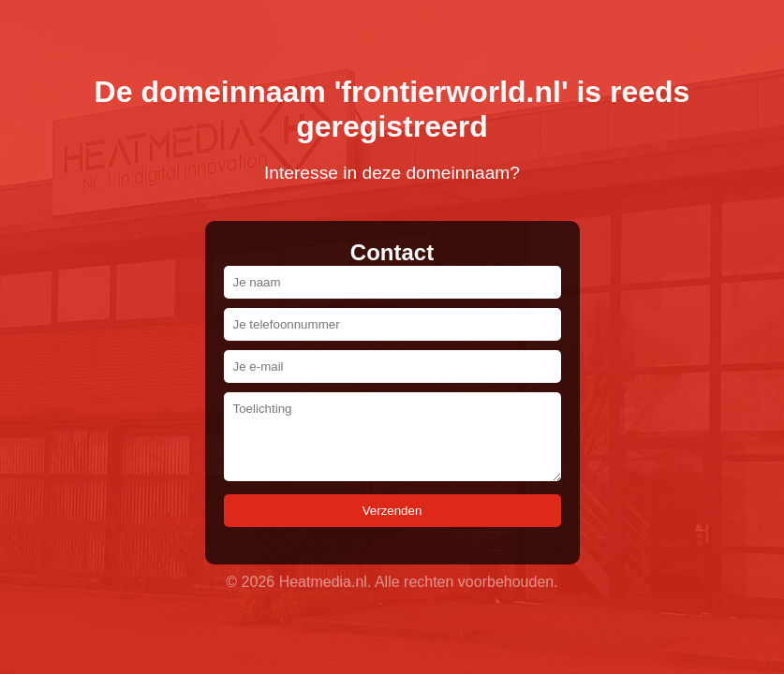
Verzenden (392, 511)
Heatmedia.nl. (325, 582)
